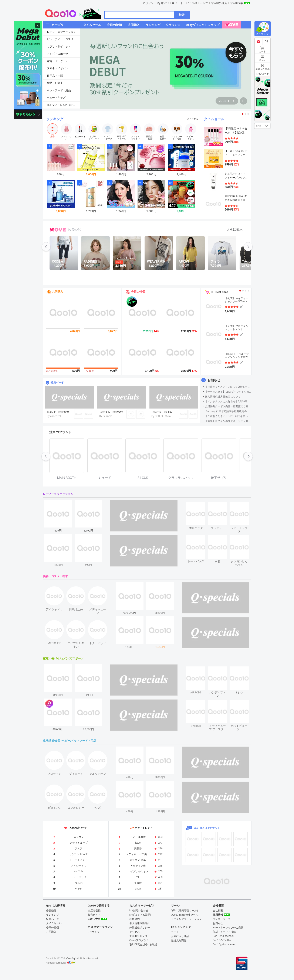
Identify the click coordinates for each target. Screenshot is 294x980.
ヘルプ (204, 3)
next (248, 247)
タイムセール (214, 119)
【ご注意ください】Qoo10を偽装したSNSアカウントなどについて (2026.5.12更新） (228, 387)
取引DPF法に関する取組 (143, 945)
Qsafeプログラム (139, 940)
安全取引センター (140, 936)
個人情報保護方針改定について (223, 397)
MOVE (58, 230)
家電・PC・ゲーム (58, 61)
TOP (258, 126)
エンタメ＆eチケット (207, 828)
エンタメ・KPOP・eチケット (64, 105)
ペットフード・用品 (59, 90)
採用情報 (218, 915)
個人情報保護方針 (140, 923)
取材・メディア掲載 (224, 932)
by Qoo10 (75, 229)
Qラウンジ (94, 932)
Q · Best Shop (220, 292)
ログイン (148, 3)
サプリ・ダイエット (59, 46)
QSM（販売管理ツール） (185, 911)
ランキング (55, 119)
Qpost (193, 3)
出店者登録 (94, 911)
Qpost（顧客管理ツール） (186, 915)
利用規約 (135, 919)
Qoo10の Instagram (224, 945)
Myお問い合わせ (139, 911)
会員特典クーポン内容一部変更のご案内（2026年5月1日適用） (228, 406)
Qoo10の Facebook (224, 936)
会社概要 (218, 911)
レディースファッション (61, 32)
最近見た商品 (179, 940)
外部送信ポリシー (140, 928)
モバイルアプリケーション (186, 919)
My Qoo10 (163, 3)
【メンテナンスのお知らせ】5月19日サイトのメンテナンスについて (228, 402)
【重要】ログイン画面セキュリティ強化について (228, 421)
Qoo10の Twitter (222, 940)
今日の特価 (138, 292)
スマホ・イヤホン (58, 68)
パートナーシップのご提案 (228, 928)
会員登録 (51, 911)
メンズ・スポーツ (58, 54)
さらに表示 (193, 119)
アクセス (135, 932)
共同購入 (58, 292)
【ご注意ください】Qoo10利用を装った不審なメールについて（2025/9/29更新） (228, 416)
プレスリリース (222, 919)
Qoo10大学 (236, 3)
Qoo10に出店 (219, 3)
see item (200, 505)
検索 (182, 15)
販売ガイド (94, 915)
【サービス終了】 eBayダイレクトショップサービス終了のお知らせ (228, 392)
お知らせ (214, 380)
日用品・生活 (55, 76)
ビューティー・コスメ (60, 39)
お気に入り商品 (180, 936)
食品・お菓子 (55, 83)
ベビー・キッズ (56, 98)
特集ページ (58, 383)
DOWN (267, 126)
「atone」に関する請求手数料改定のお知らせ (228, 411)
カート (179, 3)
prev (46, 247)
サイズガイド (263, 74)
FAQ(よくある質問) (140, 915)
